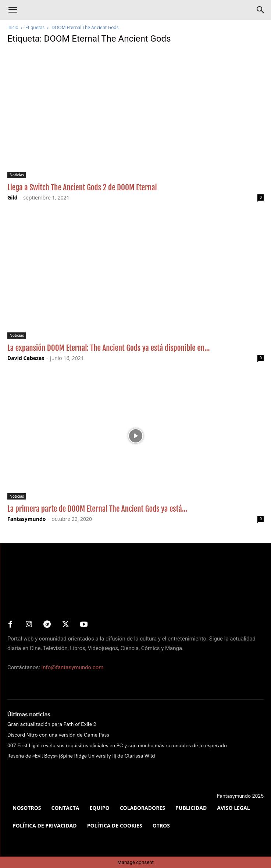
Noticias (17, 175)
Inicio (13, 27)
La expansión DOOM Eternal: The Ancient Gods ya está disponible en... (108, 348)
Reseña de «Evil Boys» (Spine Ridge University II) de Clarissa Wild (81, 756)
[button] (13, 10)
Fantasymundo (26, 519)
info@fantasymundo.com (73, 667)
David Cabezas (26, 358)
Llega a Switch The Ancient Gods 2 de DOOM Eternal (82, 187)
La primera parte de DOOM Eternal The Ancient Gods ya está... (97, 509)
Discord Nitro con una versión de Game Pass (58, 735)
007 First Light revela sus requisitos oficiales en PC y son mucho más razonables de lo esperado (117, 745)
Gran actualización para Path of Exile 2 (52, 724)
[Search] (261, 10)
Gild (13, 197)
